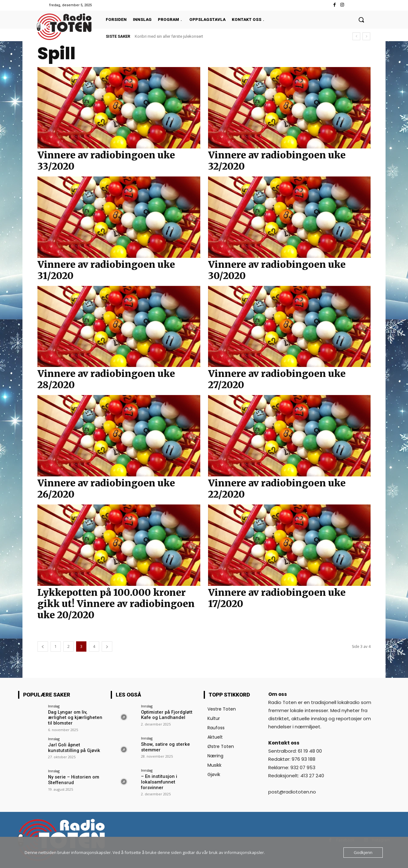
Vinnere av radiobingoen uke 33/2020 (106, 161)
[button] (361, 20)
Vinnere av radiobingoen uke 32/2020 (277, 161)
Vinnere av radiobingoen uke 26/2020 (106, 489)
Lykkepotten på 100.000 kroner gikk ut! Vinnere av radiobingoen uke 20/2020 (116, 604)
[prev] (356, 36)
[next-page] (107, 646)
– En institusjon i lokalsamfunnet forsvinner (168, 779)
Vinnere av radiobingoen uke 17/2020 (277, 598)
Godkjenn (363, 852)
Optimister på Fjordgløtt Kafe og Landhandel (165, 715)
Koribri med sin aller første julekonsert (169, 36)
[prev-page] (43, 646)
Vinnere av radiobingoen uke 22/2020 (277, 489)
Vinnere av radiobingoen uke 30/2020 (277, 270)
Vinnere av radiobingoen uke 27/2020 (277, 379)
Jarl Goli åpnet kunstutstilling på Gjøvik (72, 747)
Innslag (54, 706)
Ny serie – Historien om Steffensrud (72, 779)
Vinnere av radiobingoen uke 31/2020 (106, 270)
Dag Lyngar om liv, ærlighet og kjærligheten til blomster (76, 715)
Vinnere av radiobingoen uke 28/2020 (106, 379)
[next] (366, 36)
